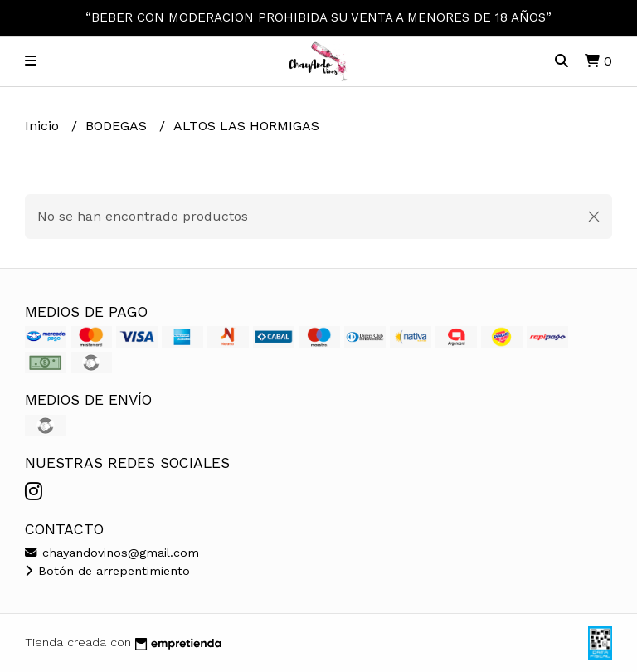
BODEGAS (118, 126)
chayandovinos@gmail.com (112, 553)
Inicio (44, 126)
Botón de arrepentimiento (107, 571)
